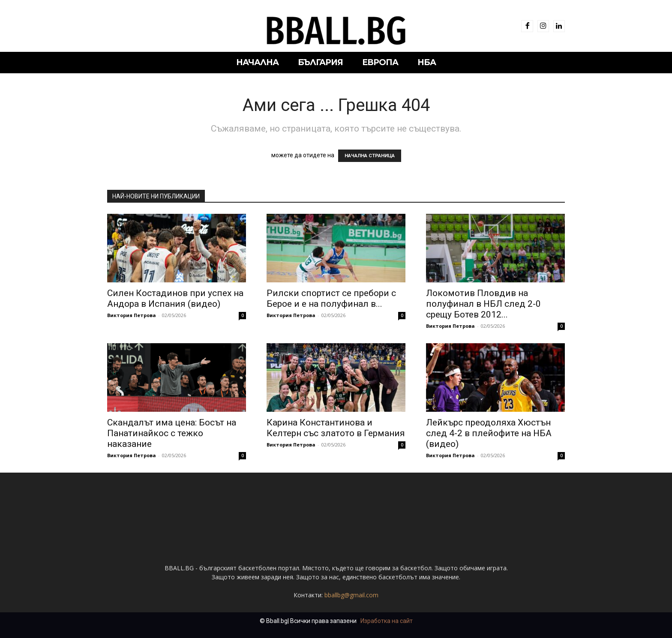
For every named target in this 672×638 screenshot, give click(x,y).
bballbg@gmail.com (351, 595)
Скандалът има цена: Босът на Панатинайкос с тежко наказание (172, 433)
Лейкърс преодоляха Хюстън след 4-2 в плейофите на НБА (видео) (489, 433)
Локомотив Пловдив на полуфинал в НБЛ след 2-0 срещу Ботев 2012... (483, 304)
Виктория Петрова (132, 315)
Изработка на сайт (387, 621)
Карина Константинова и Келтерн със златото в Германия (336, 428)
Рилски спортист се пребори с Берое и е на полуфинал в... (331, 298)
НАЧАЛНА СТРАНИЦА (370, 156)
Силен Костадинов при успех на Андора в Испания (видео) (175, 298)
